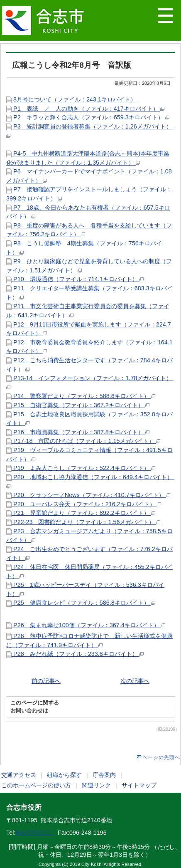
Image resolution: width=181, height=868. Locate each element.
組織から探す (64, 775)
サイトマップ (139, 785)
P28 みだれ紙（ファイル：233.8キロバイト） (75, 654)
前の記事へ (46, 681)
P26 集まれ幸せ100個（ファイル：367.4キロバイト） (86, 625)
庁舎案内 (104, 775)
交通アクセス (19, 775)
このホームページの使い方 (36, 785)
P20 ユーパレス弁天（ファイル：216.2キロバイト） (84, 504)
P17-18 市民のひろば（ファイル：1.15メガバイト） (83, 441)
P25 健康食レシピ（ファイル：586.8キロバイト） (81, 603)
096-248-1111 (34, 833)
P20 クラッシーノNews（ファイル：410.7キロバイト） (88, 495)
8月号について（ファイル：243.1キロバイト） (72, 99)
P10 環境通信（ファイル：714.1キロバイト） (75, 279)
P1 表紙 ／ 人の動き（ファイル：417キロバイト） (85, 109)
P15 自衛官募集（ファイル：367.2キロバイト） (78, 405)
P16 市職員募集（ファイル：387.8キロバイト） (78, 432)
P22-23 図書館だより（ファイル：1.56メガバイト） (83, 522)
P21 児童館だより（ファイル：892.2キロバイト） (81, 513)
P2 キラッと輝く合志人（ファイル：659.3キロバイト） (88, 117)
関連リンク (96, 785)
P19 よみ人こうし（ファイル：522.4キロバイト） (81, 468)
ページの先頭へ (161, 757)
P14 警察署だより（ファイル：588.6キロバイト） (81, 396)
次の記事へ (135, 681)
